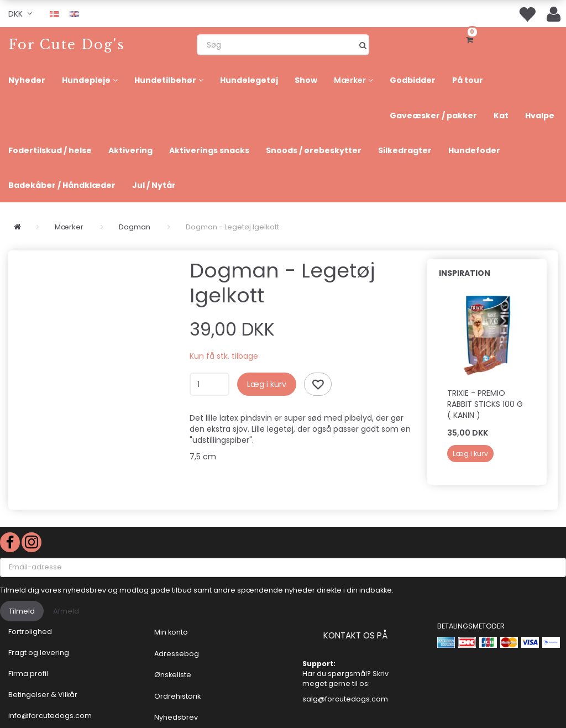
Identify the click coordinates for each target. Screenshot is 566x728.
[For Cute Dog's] (67, 44)
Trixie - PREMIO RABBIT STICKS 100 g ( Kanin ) (485, 404)
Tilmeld (22, 611)
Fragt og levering (39, 653)
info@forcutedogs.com (50, 716)
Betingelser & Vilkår (43, 695)
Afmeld (66, 611)
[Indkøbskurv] (472, 39)
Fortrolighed (30, 632)
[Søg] (363, 45)
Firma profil (28, 674)
